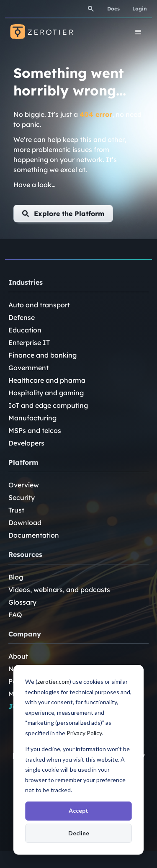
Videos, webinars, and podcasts (59, 590)
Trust (16, 510)
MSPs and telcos (35, 430)
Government (28, 368)
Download (25, 523)
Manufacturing (32, 418)
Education (25, 330)
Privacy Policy (84, 733)
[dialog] (78, 760)
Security (22, 497)
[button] (63, 214)
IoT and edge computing (48, 405)
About (18, 656)
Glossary (22, 602)
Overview (24, 485)
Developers (26, 443)
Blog (16, 577)
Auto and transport (39, 305)
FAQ (15, 615)
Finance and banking (42, 355)
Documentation (34, 535)
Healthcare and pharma (47, 380)
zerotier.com (53, 681)
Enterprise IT (29, 343)
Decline (79, 833)
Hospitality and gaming (46, 393)
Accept (78, 810)
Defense (22, 317)
